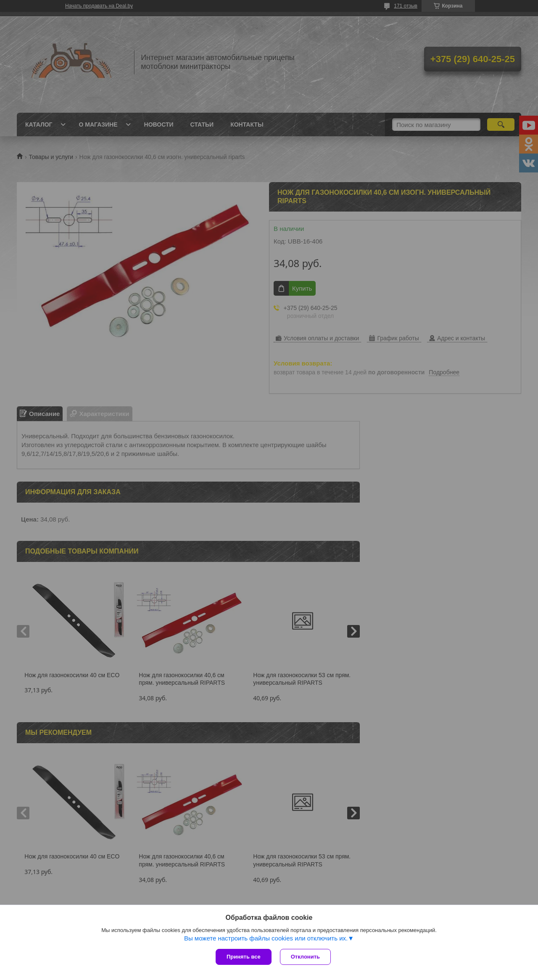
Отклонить (305, 957)
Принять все (244, 957)
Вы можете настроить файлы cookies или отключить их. (266, 938)
